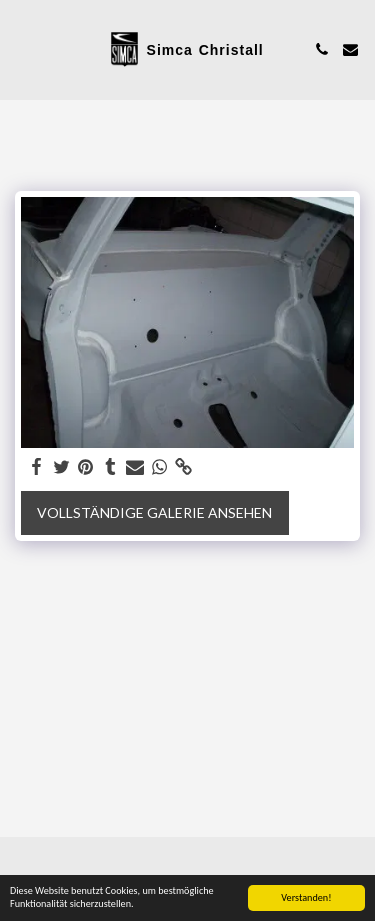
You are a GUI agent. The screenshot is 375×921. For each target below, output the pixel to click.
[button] (22, 49)
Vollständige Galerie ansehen (154, 512)
